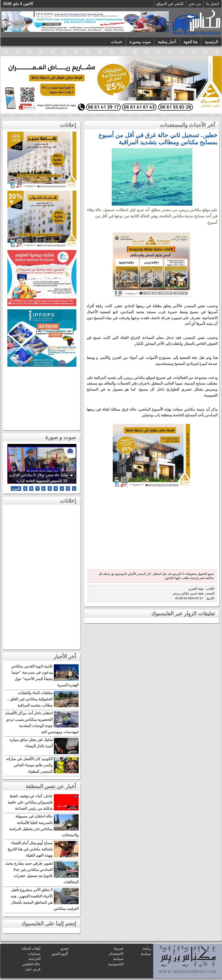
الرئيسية (211, 42)
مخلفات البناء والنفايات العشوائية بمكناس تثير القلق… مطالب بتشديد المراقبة (29, 699)
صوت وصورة (140, 42)
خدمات (117, 42)
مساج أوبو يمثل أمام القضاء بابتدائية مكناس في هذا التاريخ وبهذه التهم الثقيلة (30, 849)
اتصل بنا (213, 4)
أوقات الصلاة (31, 948)
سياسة (146, 954)
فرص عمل (33, 969)
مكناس (72, 678)
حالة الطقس (31, 964)
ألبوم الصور (60, 954)
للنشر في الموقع (170, 4)
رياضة (147, 948)
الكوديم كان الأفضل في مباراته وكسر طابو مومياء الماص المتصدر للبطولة (29, 765)
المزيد (16, 489)
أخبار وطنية (167, 42)
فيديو (64, 948)
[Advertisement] (151, 531)
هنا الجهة (190, 42)
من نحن (195, 4)
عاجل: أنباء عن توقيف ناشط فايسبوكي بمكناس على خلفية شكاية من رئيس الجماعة (30, 802)
